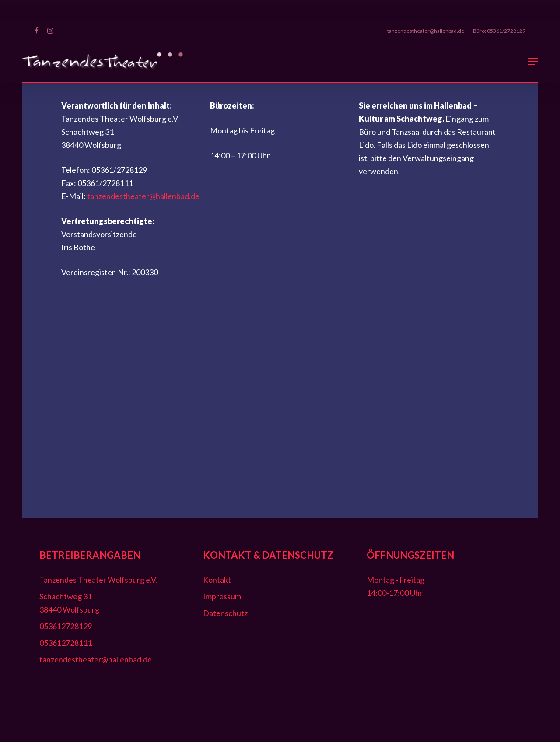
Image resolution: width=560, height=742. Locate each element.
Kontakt (217, 580)
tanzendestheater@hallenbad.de (143, 196)
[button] (533, 61)
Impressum (222, 596)
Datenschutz (225, 613)
